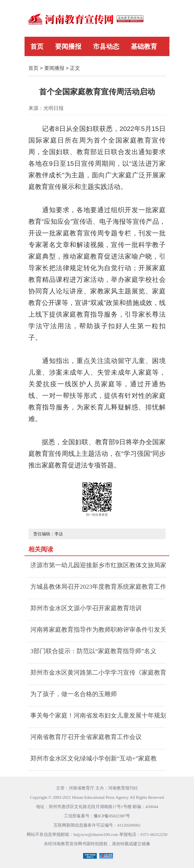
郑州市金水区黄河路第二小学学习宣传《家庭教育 (98, 672)
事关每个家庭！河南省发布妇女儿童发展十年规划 (98, 715)
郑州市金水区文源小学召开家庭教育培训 (86, 608)
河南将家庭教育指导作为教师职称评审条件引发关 (98, 630)
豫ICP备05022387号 (112, 816)
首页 (37, 46)
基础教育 (144, 46)
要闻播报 (68, 46)
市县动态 (106, 46)
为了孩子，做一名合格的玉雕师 (74, 694)
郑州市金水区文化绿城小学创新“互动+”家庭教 (94, 758)
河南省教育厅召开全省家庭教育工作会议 (86, 737)
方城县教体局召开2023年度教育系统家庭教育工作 (98, 587)
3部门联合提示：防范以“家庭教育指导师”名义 (93, 651)
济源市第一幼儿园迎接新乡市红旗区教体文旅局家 (98, 565)
